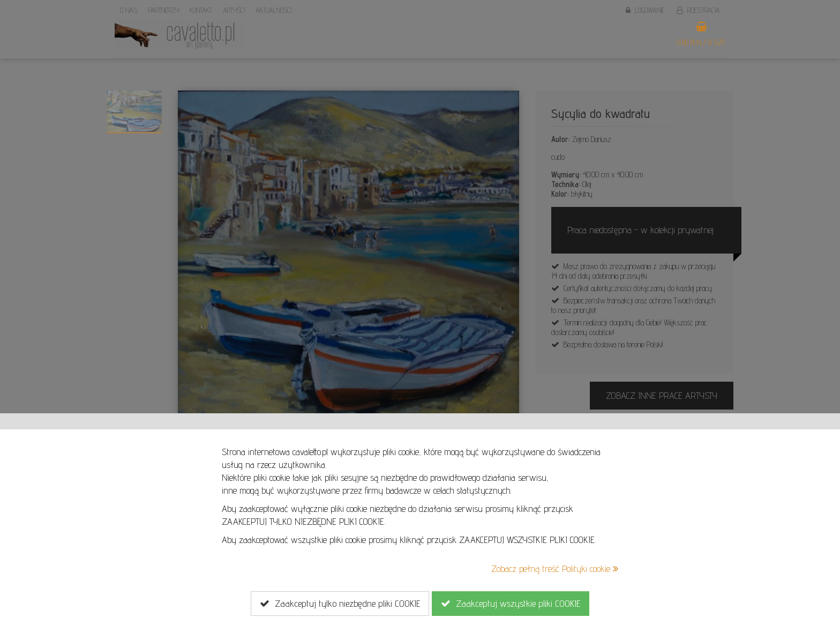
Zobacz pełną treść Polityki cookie (555, 568)
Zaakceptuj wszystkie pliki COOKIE (511, 604)
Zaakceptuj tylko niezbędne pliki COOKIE (340, 604)
